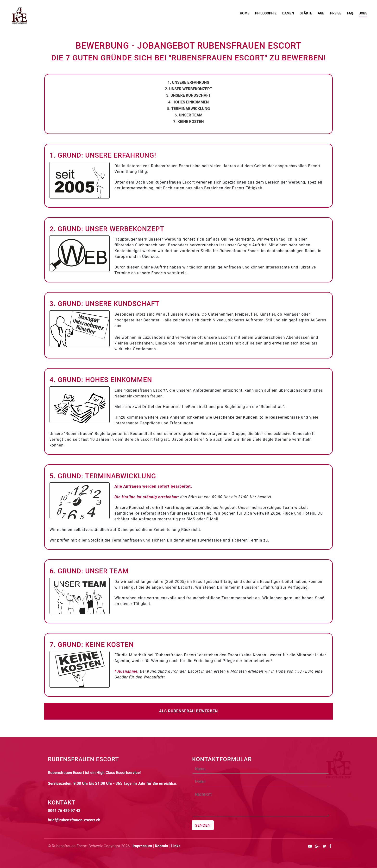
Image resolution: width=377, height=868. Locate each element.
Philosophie (266, 13)
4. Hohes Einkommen (188, 102)
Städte (306, 13)
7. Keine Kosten (189, 122)
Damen (288, 13)
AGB (321, 13)
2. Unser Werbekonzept (188, 89)
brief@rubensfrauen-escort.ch (74, 820)
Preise (336, 13)
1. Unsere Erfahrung (188, 82)
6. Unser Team (188, 115)
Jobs (363, 13)
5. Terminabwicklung (188, 109)
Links (176, 846)
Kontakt (162, 846)
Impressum (142, 846)
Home (245, 13)
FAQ (350, 13)
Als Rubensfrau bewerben (189, 711)
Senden (203, 825)
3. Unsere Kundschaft (188, 95)
